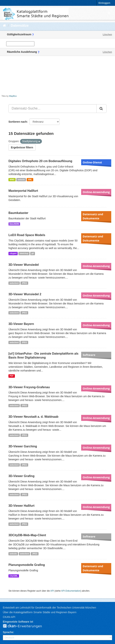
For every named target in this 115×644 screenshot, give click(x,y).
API (52, 591)
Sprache (8, 632)
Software (89, 355)
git (33, 254)
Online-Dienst (92, 162)
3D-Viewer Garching (23, 446)
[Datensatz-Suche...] (53, 109)
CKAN (25, 626)
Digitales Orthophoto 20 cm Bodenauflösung (40, 161)
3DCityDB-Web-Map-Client (27, 535)
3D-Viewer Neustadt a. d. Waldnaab (33, 417)
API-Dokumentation (71, 591)
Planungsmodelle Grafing (27, 565)
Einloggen (104, 3)
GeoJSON (14, 224)
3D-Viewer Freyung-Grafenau (29, 387)
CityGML (14, 576)
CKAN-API (9, 617)
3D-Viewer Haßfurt (21, 506)
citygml (13, 254)
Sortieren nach (18, 122)
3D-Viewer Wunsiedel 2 (25, 294)
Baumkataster (18, 213)
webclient (14, 283)
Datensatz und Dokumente (93, 216)
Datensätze (20, 26)
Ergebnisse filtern (22, 147)
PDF (12, 376)
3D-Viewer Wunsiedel (24, 265)
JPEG (24, 283)
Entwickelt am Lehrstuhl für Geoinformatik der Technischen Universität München (49, 608)
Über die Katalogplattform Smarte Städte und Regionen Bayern (40, 612)
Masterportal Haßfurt (23, 191)
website (21, 180)
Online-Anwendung (96, 192)
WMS (12, 180)
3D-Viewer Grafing (21, 476)
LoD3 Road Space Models (27, 235)
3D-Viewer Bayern (21, 324)
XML (30, 180)
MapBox (13, 96)
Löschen (107, 35)
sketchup (24, 254)
